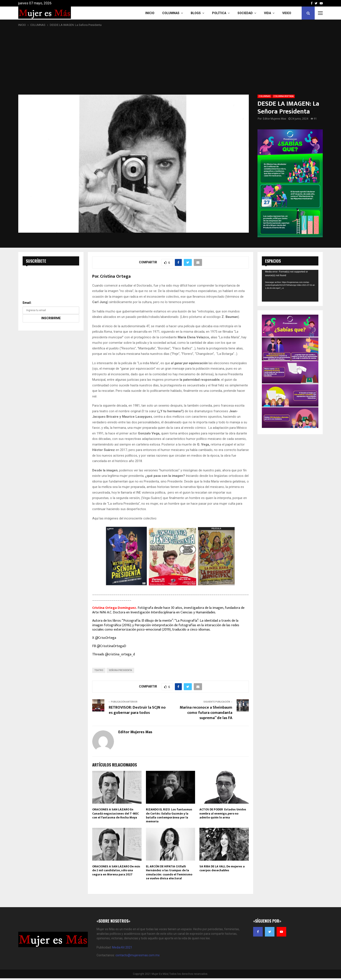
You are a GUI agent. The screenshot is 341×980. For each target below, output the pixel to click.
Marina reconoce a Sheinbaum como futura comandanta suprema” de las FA (206, 713)
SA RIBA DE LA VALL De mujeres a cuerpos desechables (222, 868)
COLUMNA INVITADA (283, 96)
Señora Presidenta (120, 670)
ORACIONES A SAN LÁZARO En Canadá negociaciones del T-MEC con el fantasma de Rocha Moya (115, 813)
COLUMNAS (171, 13)
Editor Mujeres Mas (275, 119)
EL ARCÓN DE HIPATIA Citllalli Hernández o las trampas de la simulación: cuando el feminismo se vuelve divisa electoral (169, 872)
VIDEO (287, 13)
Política (219, 13)
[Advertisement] (170, 61)
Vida (267, 13)
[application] (290, 286)
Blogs (196, 13)
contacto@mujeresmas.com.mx (138, 955)
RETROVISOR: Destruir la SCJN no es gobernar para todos (137, 710)
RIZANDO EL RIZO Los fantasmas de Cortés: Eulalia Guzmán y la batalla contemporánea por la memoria (169, 815)
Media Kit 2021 (122, 947)
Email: (27, 303)
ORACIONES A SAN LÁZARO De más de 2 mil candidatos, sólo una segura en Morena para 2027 (116, 870)
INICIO (150, 13)
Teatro (99, 670)
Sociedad (245, 13)
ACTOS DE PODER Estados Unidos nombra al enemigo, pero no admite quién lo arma (223, 813)
